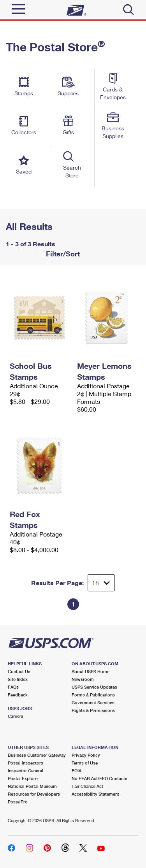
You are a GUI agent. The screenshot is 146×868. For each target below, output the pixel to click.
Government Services (93, 702)
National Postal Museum (32, 786)
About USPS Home (91, 671)
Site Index (18, 679)
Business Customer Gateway (37, 755)
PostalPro (18, 802)
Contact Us (19, 671)
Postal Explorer (23, 778)
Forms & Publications (93, 695)
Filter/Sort (62, 254)
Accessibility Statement (95, 794)
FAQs (13, 687)
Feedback (18, 695)
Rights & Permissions (93, 710)
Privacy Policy (86, 755)
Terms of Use (85, 763)
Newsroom (83, 679)
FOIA (77, 771)
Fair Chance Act (87, 786)
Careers (16, 716)
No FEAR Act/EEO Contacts (99, 778)
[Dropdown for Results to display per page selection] (101, 583)
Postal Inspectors (26, 763)
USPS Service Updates (94, 687)
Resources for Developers (34, 794)
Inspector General (26, 771)
